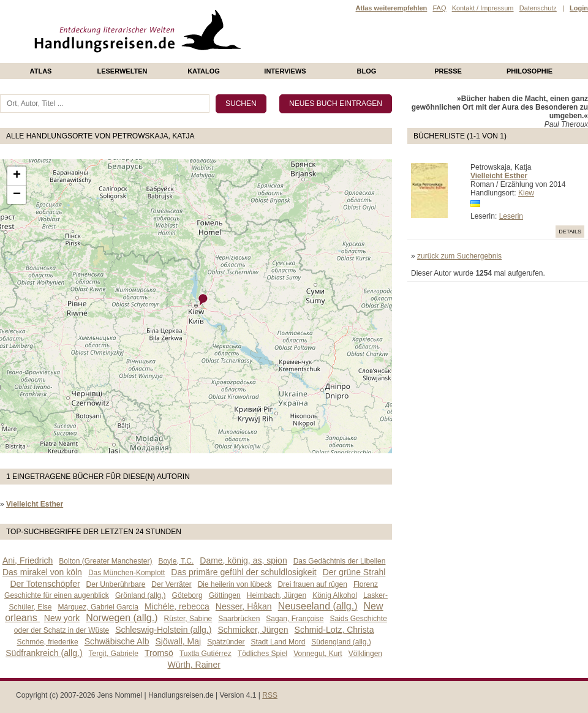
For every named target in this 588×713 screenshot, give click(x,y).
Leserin (511, 216)
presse (448, 71)
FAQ (439, 8)
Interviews (285, 71)
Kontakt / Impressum (483, 8)
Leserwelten (122, 71)
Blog (367, 71)
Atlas (41, 71)
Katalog (204, 71)
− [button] (17, 195)
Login (579, 8)
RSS (270, 695)
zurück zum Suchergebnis (459, 256)
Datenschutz (538, 8)
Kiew (526, 193)
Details (570, 232)
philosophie (530, 71)
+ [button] (17, 176)
